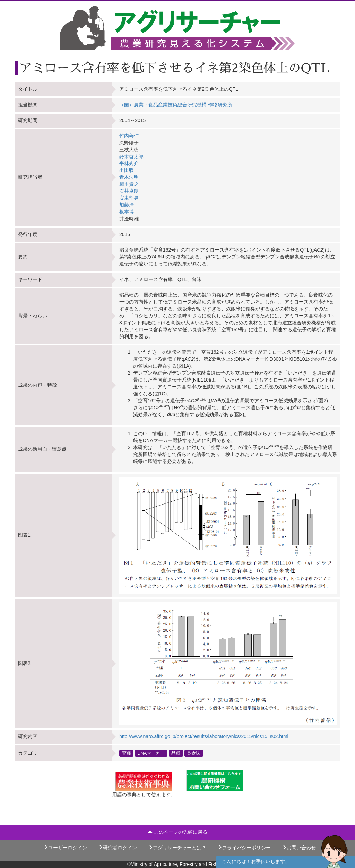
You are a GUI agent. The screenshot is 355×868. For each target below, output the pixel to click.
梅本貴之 (129, 184)
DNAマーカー (151, 753)
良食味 (194, 753)
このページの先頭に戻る (177, 832)
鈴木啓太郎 (131, 157)
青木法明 (129, 177)
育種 (127, 753)
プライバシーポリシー (244, 848)
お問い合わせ (299, 848)
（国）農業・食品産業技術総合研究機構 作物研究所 (176, 105)
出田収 (127, 170)
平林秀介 (129, 163)
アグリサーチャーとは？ (177, 848)
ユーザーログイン (65, 848)
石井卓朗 (129, 191)
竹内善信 (129, 136)
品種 (176, 753)
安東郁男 (129, 198)
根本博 (127, 212)
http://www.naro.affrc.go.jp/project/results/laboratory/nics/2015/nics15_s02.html (204, 736)
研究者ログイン (118, 848)
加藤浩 (127, 205)
